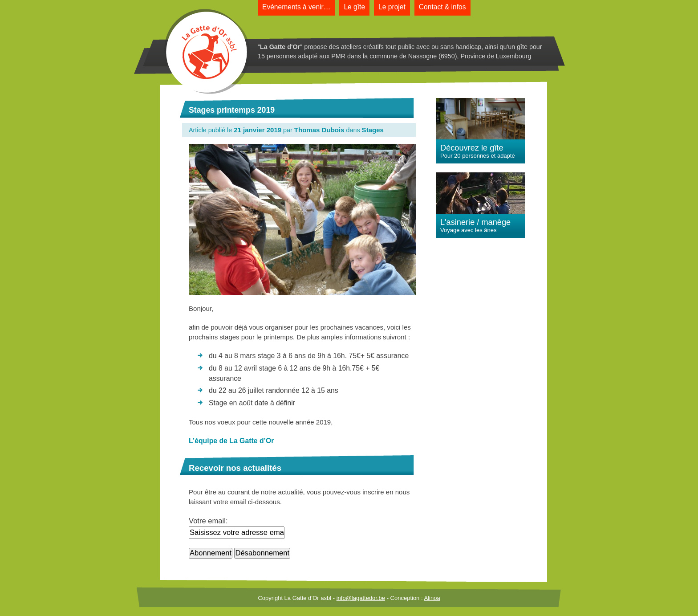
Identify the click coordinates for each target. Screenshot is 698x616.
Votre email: (208, 521)
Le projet (392, 7)
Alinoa (432, 598)
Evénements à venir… (296, 7)
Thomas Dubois (319, 130)
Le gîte (354, 7)
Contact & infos (442, 7)
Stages (373, 130)
